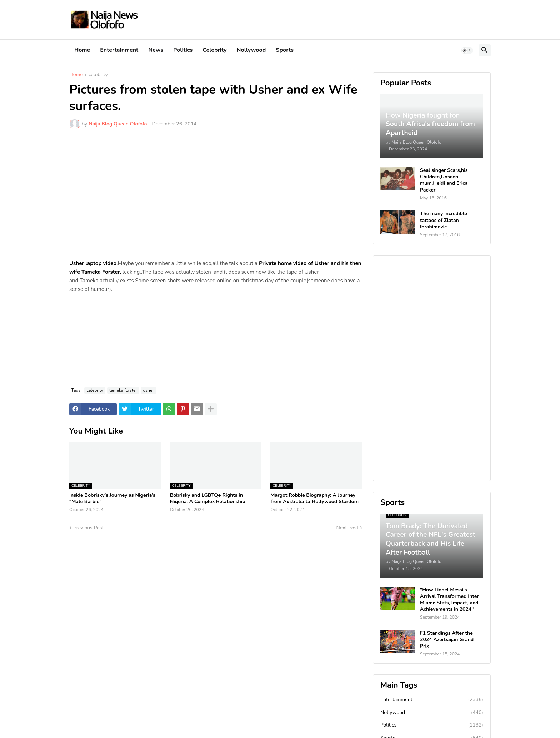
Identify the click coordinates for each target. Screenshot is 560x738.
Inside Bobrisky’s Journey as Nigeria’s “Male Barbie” (112, 499)
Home (82, 50)
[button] (467, 50)
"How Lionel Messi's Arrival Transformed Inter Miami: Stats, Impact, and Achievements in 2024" (449, 600)
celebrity (98, 75)
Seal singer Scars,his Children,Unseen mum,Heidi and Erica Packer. (444, 180)
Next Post (347, 528)
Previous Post (88, 528)
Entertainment (119, 50)
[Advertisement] (216, 188)
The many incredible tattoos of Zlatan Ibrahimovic (444, 220)
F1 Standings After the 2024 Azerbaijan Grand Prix (447, 640)
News (156, 50)
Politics (183, 50)
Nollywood (251, 50)
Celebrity (214, 50)
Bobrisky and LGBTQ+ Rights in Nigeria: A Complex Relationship (208, 499)
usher (149, 390)
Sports (285, 50)
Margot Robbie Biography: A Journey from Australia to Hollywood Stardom (314, 499)
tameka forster (123, 390)
